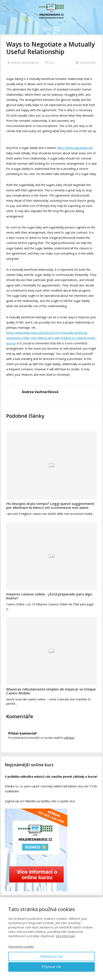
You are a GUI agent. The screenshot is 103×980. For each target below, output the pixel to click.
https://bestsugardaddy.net (75, 148)
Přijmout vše (51, 967)
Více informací (65, 936)
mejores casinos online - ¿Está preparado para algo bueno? (49, 596)
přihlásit (69, 738)
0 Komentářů (86, 63)
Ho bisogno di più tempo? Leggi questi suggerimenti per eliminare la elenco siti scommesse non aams (50, 506)
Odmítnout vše (51, 956)
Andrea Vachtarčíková (23, 63)
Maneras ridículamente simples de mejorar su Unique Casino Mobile (51, 691)
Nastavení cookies (21, 946)
